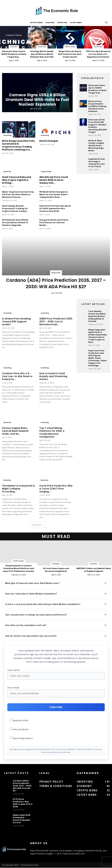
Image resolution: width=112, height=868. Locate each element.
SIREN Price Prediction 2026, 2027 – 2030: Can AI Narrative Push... (56, 322)
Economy (50, 22)
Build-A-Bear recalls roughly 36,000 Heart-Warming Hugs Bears (96, 146)
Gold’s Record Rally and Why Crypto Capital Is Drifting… (17, 180)
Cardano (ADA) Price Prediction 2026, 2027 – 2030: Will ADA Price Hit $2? (56, 283)
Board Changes (49, 141)
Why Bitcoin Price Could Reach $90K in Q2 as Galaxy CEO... (54, 180)
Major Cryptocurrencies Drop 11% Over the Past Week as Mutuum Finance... (18, 194)
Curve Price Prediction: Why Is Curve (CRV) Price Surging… (56, 489)
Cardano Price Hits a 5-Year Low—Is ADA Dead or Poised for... (17, 376)
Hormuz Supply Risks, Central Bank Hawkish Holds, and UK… (15, 431)
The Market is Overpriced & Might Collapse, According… (18, 489)
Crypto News (37, 22)
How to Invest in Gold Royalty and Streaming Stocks (53, 376)
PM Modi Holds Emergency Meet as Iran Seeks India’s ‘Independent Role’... (54, 194)
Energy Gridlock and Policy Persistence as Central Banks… (54, 223)
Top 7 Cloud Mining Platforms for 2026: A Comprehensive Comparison (52, 432)
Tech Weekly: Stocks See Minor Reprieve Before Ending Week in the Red (97, 316)
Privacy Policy (51, 782)
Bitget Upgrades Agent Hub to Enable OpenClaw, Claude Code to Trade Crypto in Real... (98, 336)
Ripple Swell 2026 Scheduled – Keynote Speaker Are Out (22, 819)
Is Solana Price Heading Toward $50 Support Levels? (16, 322)
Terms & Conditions (56, 786)
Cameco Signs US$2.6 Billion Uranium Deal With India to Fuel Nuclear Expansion (37, 100)
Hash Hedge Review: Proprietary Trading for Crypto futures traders (15, 208)
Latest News (76, 22)
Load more (37, 525)
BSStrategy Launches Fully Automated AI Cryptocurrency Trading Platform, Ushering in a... (18, 145)
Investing (62, 22)
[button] (106, 23)
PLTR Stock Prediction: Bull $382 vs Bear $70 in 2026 (23, 803)
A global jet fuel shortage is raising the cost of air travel (97, 163)
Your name (56, 674)
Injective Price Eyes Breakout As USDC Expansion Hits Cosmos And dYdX (55, 208)
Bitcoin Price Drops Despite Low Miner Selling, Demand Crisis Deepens (97, 106)
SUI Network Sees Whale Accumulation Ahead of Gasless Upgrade (15, 223)
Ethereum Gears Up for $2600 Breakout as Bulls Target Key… (97, 89)
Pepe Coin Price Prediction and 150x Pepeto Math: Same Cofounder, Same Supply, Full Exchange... (97, 358)
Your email (56, 692)
